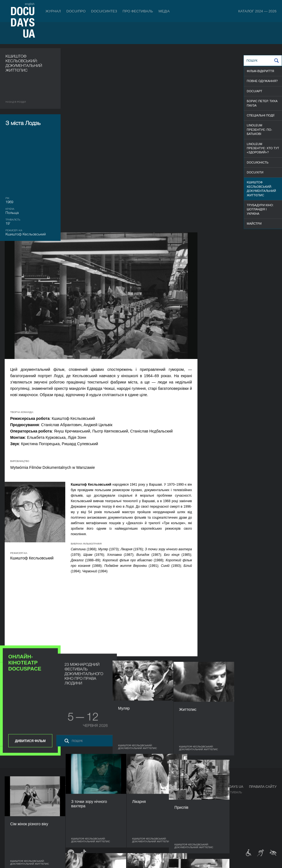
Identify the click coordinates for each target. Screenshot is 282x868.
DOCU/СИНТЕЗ (104, 11)
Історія (145, 825)
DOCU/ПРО (76, 11)
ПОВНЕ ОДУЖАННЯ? (262, 81)
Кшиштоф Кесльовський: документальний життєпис (261, 189)
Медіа (164, 11)
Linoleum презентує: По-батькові (259, 130)
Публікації (14, 792)
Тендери (146, 820)
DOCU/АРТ (254, 91)
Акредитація (184, 798)
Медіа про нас (185, 792)
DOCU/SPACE (213, 803)
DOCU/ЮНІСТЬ (258, 162)
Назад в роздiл (16, 102)
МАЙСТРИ (254, 224)
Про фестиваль (138, 11)
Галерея (180, 803)
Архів (143, 831)
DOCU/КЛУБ (211, 798)
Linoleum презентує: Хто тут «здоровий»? (263, 148)
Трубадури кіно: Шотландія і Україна (260, 209)
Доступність (150, 814)
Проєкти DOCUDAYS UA (223, 787)
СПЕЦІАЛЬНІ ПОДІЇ (261, 115)
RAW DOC (81, 798)
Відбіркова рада (152, 798)
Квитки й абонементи (48, 787)
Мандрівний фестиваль (222, 792)
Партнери (147, 809)
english (30, 4)
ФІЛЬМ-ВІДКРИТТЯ (260, 71)
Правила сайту (263, 787)
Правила (35, 792)
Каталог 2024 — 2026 (257, 11)
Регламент (148, 792)
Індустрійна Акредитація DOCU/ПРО (104, 792)
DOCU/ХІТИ (255, 172)
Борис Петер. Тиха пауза (262, 103)
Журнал (53, 11)
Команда (147, 803)
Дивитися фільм (30, 342)
